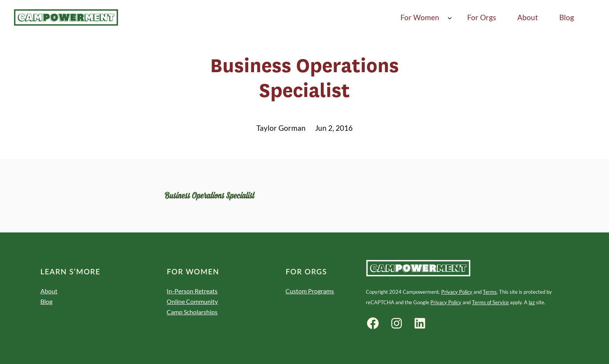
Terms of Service (490, 302)
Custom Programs (310, 291)
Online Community (192, 301)
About (49, 291)
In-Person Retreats (192, 291)
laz (532, 302)
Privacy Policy (457, 292)
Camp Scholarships (192, 312)
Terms (490, 292)
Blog (46, 301)
